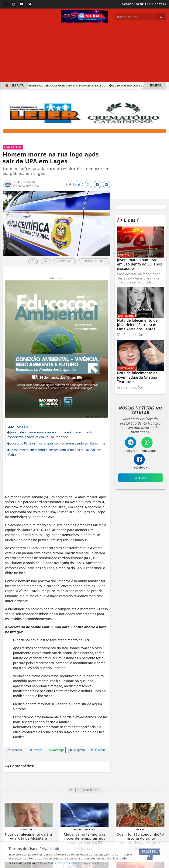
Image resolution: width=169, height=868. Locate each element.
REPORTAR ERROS (94, 261)
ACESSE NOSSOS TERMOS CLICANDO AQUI (72, 863)
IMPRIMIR (65, 261)
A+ (46, 261)
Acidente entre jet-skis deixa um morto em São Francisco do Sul (57, 85)
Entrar (140, 478)
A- (33, 261)
